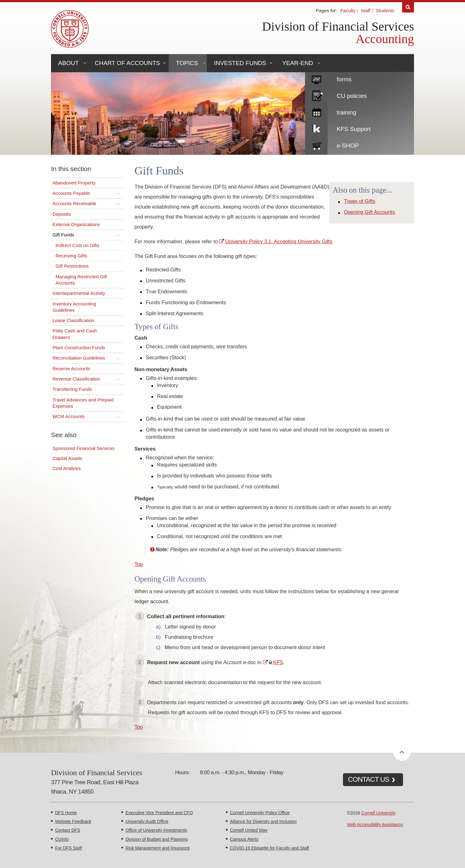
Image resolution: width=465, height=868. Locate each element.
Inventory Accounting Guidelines (74, 307)
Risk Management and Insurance (158, 848)
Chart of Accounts (127, 63)
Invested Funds (240, 63)
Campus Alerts (244, 839)
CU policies (352, 96)
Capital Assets (67, 458)
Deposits (62, 214)
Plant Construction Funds (79, 348)
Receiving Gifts (71, 256)
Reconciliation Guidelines (79, 358)
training (346, 112)
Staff (366, 10)
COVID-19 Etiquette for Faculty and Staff (270, 848)
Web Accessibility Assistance (375, 825)
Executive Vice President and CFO (159, 813)
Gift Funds (63, 235)
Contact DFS (68, 830)
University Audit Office (147, 821)
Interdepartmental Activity (79, 293)
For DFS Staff (68, 848)
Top (139, 564)
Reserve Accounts (72, 368)
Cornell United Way (249, 830)
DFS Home (66, 813)
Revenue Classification (77, 379)
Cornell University (378, 813)
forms (344, 79)
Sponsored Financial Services (84, 448)
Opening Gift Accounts (369, 212)
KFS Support (354, 129)
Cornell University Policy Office (260, 813)
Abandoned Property (74, 183)
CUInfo (62, 839)
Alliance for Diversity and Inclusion (263, 821)
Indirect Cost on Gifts (77, 245)
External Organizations (76, 224)
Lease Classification (73, 320)
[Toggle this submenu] (118, 193)
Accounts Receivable (74, 203)
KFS (278, 662)
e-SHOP (348, 146)
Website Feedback (73, 821)
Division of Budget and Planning (156, 839)
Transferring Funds (72, 389)
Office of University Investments (156, 830)
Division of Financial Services (338, 26)
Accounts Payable (71, 193)
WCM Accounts (69, 416)
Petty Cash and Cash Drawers (75, 334)
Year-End (298, 63)
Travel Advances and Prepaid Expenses (83, 403)
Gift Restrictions (72, 266)
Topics (187, 63)
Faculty (348, 10)
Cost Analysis (67, 468)
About (69, 63)
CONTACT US (369, 779)
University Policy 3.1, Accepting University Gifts (279, 241)
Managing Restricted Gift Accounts (81, 280)
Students (385, 10)
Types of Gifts (360, 201)
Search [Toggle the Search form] (408, 7)
